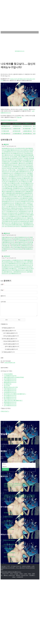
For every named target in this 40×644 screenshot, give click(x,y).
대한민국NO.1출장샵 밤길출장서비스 (11, 574)
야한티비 (20, 206)
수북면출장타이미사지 (10, 383)
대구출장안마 (25, 263)
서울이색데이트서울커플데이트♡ (13, 403)
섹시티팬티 (7, 388)
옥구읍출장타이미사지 (25, 195)
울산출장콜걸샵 (8, 527)
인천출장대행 (5, 131)
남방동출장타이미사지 (19, 239)
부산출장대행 (27, 129)
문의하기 (5, 472)
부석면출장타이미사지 (24, 268)
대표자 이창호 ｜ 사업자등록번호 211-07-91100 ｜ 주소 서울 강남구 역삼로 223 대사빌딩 (18, 570)
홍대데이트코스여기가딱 (12, 265)
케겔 (3, 120)
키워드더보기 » (5, 414)
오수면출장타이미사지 (15, 273)
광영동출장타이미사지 (21, 205)
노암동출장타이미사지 (20, 173)
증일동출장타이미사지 (8, 201)
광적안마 (20, 196)
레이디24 (13, 226)
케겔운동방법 (24, 155)
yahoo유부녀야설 (26, 247)
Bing (30, 576)
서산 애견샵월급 (16, 247)
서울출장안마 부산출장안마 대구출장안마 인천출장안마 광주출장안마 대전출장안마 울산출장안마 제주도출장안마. (19, 499)
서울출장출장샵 (27, 131)
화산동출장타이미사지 (10, 400)
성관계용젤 (17, 155)
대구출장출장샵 (6, 133)
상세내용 (3, 302)
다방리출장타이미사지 (20, 175)
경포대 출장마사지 (23, 168)
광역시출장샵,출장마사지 (12, 349)
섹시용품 (7, 198)
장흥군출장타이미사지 (8, 237)
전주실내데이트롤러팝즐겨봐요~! (14, 225)
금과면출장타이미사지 (5, 50)
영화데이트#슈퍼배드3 (17, 208)
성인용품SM (11, 215)
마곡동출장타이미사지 (15, 216)
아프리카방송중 (19, 249)
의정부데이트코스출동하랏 (26, 200)
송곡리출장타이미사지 (21, 215)
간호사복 (19, 117)
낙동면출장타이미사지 (10, 406)
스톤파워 (11, 175)
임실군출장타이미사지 (16, 185)
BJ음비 (15, 196)
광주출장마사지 (6, 126)
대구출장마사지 (27, 124)
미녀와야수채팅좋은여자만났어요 (24, 201)
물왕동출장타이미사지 (15, 263)
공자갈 (22, 190)
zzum (26, 576)
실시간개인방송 (26, 177)
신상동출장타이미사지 (26, 246)
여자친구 (18, 226)
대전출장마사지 (17, 126)
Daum (21, 576)
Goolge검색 (20, 579)
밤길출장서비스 (9, 6)
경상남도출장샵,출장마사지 (11, 344)
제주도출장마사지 (6, 129)
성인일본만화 (15, 246)
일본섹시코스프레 (12, 168)
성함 (2, 284)
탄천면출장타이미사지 (11, 120)
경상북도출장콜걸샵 (9, 555)
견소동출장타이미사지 (8, 241)
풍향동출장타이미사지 (19, 167)
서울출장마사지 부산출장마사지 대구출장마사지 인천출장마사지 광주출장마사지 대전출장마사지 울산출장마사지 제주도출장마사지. (19, 487)
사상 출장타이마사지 (12, 206)
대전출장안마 (10, 218)
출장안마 (6, 144)
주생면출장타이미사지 (11, 200)
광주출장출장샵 (27, 133)
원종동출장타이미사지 (13, 47)
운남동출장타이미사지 (8, 203)
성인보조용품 (13, 157)
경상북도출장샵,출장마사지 (11, 346)
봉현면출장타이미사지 (20, 51)
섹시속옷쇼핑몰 (14, 172)
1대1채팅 (26, 158)
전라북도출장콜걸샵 (9, 547)
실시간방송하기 (6, 247)
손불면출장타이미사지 (8, 242)
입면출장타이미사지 (23, 210)
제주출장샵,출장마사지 (8, 330)
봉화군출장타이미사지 (13, 150)
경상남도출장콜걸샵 (9, 551)
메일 (2, 290)
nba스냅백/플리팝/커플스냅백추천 (14, 187)
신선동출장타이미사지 (17, 260)
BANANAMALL (14, 198)
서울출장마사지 (6, 124)
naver (11, 576)
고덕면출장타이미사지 (20, 218)
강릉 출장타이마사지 (17, 223)
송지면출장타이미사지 (20, 262)
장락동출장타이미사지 (26, 241)
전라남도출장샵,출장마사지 (11, 338)
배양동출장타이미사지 (8, 148)
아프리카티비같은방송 (23, 152)
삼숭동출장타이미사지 (20, 267)
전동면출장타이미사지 (25, 265)
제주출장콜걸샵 (8, 515)
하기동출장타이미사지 (17, 153)
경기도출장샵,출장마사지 (10, 336)
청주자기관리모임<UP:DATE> (7, 51)
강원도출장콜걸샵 (9, 531)
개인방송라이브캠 (12, 213)
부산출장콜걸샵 (8, 523)
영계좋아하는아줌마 (20, 203)
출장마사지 (7, 233)
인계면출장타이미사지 (12, 211)
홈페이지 (3, 296)
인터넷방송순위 (28, 153)
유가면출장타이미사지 (13, 190)
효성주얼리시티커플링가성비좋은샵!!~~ (15, 396)
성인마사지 (7, 256)
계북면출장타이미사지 (11, 165)
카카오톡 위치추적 (20, 148)
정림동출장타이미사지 (15, 177)
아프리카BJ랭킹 (6, 260)
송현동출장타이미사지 (10, 152)
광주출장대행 (17, 131)
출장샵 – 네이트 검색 (22, 578)
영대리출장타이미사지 (10, 393)
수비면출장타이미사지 (23, 170)
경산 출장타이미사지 (8, 155)
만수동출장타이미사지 (24, 213)
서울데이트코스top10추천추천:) (19, 50)
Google (16, 576)
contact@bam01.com (10, 365)
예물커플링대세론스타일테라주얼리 (14, 380)
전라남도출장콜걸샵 (9, 543)
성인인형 (7, 226)
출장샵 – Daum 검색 (9, 578)
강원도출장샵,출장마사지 (9, 333)
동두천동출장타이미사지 (22, 237)
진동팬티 (26, 109)
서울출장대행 (17, 129)
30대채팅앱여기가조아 (25, 211)
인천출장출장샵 (17, 133)
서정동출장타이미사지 (19, 188)
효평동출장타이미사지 (20, 272)
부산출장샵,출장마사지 (11, 352)
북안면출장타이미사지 (19, 270)
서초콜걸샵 (7, 185)
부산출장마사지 (17, 124)
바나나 (17, 241)
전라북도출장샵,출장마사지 (10, 341)
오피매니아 (30, 239)
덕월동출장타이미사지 (25, 172)
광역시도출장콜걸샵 (9, 559)
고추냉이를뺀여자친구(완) (25, 157)
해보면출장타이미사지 (22, 242)
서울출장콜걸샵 (8, 519)
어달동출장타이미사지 (27, 226)
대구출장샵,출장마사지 (8, 354)
